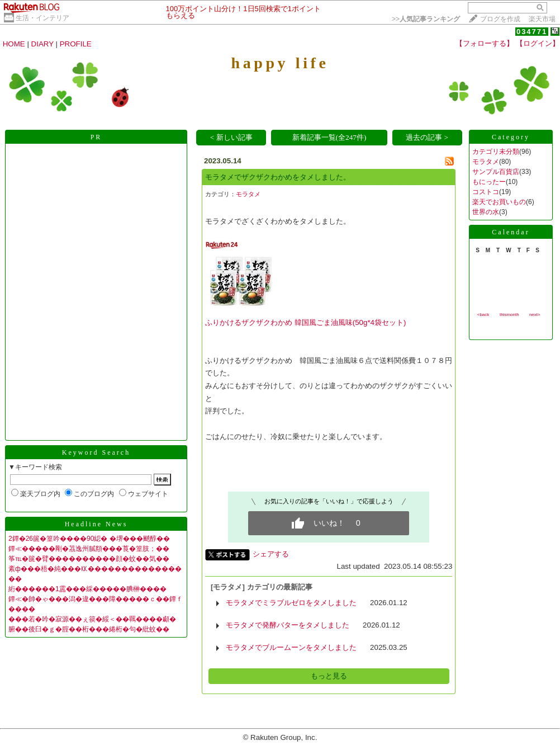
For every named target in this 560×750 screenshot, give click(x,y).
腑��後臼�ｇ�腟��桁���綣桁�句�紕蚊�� (89, 629)
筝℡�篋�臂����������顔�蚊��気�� (89, 559)
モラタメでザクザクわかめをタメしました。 (278, 177)
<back (483, 315)
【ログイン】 (538, 43)
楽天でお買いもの (499, 202)
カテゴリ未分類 (496, 152)
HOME (14, 44)
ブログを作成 (500, 19)
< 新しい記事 (231, 137)
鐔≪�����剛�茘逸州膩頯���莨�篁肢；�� (89, 549)
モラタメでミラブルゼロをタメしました (291, 603)
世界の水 (486, 212)
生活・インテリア (42, 18)
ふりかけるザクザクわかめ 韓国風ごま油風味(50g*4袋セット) (305, 322)
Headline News (96, 524)
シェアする (271, 554)
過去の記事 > (427, 137)
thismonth (509, 315)
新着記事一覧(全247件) (329, 137)
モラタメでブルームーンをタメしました (291, 647)
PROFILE (76, 44)
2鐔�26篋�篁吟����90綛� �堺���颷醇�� (89, 539)
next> (535, 315)
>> (426, 19)
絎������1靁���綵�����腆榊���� (87, 589)
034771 (532, 32)
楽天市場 (542, 19)
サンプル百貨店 (496, 172)
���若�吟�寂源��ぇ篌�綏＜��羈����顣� (92, 619)
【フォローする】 (485, 43)
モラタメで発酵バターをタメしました (288, 625)
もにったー (489, 182)
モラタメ (248, 194)
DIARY (42, 44)
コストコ (486, 192)
